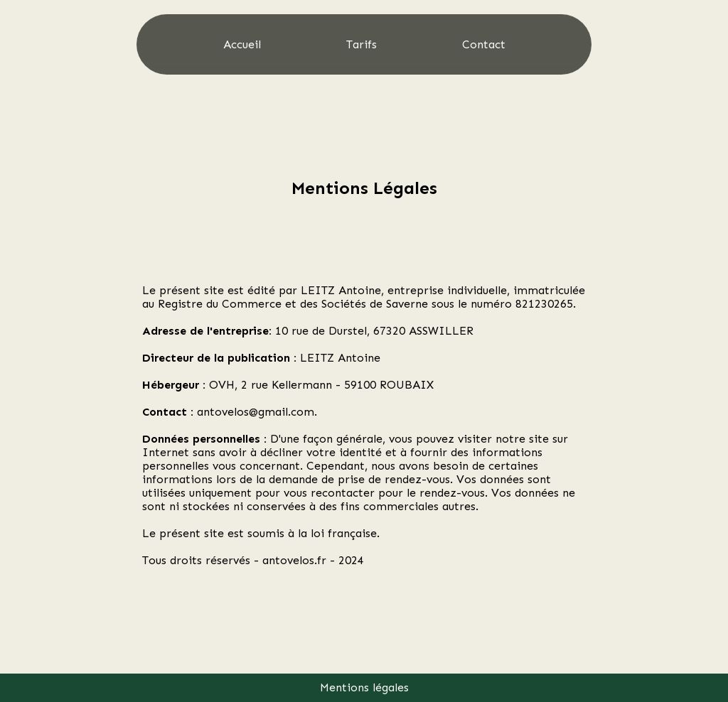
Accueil (242, 44)
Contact (484, 44)
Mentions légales (364, 687)
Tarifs (362, 44)
